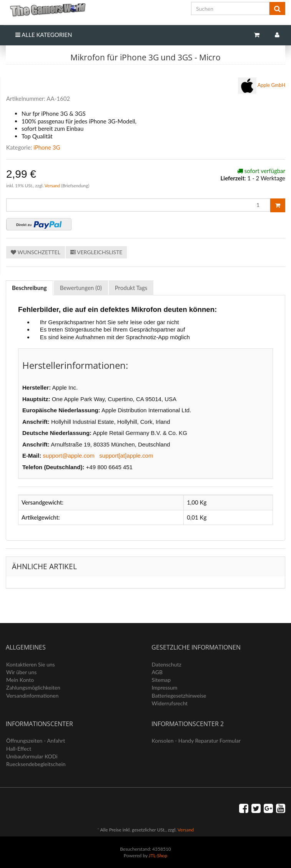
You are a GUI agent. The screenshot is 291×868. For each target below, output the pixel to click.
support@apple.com (68, 456)
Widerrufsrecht (170, 703)
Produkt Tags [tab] (131, 288)
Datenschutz (167, 664)
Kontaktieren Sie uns (31, 664)
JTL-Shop (158, 856)
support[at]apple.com (126, 456)
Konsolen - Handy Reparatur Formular (196, 741)
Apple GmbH (262, 86)
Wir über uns (21, 672)
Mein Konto (20, 680)
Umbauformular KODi (32, 756)
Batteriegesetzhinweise (179, 696)
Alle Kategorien (44, 35)
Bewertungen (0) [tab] (81, 288)
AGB (157, 672)
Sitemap (161, 680)
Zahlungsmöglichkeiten (33, 687)
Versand (53, 186)
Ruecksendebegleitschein (36, 764)
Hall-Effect (19, 749)
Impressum (165, 687)
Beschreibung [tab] (29, 288)
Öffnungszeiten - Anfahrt (36, 741)
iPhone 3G (47, 147)
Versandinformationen (32, 696)
